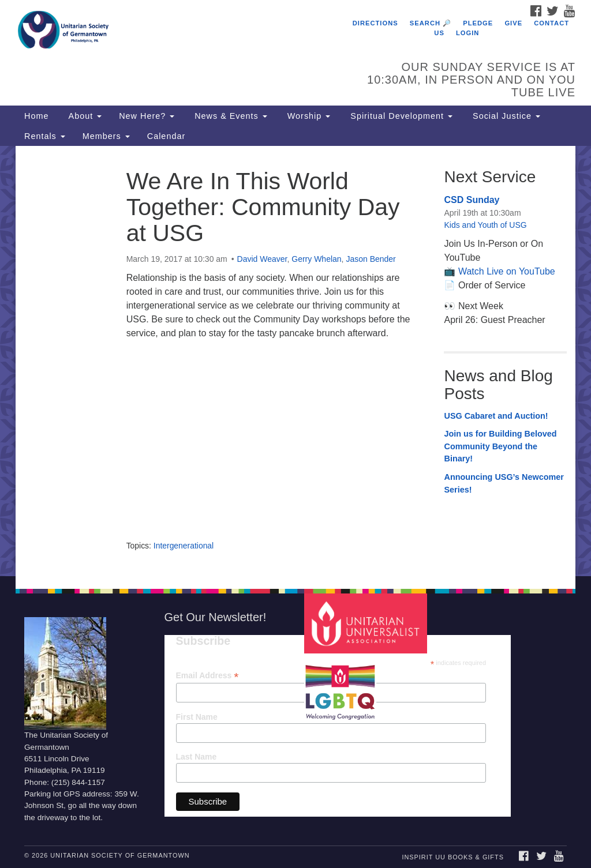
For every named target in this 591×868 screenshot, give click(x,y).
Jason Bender (371, 259)
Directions (375, 23)
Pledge (478, 23)
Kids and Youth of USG (485, 225)
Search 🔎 (431, 23)
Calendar (166, 136)
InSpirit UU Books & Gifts (452, 857)
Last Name (197, 757)
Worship (308, 116)
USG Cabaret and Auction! (496, 416)
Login (467, 33)
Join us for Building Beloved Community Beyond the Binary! (500, 446)
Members (106, 136)
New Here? (147, 116)
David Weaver (262, 259)
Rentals (45, 136)
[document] (295, 361)
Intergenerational (184, 546)
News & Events (229, 116)
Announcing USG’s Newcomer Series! (504, 483)
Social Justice (505, 116)
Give (513, 23)
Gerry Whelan (316, 259)
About (84, 116)
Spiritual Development (400, 116)
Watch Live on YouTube (507, 271)
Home (36, 116)
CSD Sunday (472, 200)
